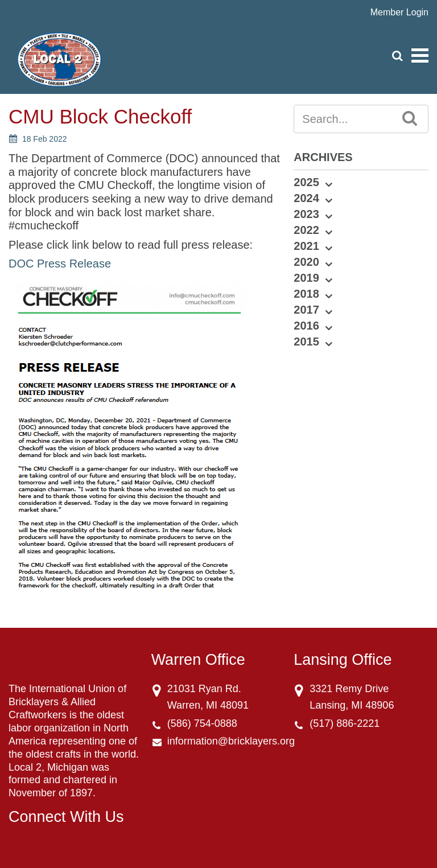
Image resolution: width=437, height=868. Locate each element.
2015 (306, 342)
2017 (306, 310)
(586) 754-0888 (202, 723)
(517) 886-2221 (345, 723)
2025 (306, 182)
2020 (306, 262)
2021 (306, 246)
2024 (306, 198)
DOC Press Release (60, 264)
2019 (306, 278)
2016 (306, 326)
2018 (306, 294)
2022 (306, 230)
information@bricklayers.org (231, 741)
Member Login (399, 12)
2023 (306, 214)
